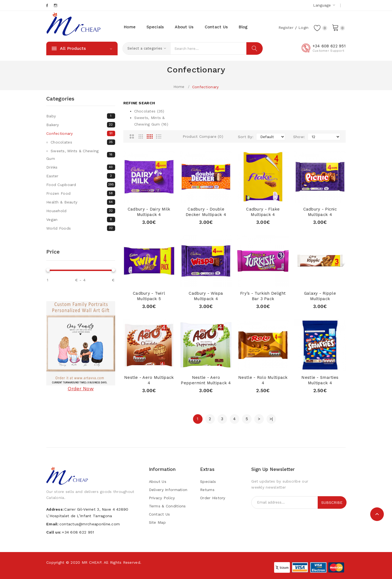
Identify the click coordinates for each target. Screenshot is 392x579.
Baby (81, 116)
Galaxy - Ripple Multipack (320, 296)
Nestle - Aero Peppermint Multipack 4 (206, 380)
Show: (299, 137)
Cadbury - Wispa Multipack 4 (206, 296)
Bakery (81, 125)
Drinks (81, 167)
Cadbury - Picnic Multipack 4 (320, 212)
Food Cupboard (81, 185)
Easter (81, 176)
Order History (213, 498)
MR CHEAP (91, 562)
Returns (207, 490)
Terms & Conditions (167, 506)
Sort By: (246, 137)
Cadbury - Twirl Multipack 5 (149, 296)
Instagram (56, 5)
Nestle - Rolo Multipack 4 (263, 380)
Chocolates (83, 142)
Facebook (48, 5)
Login (303, 28)
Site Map (157, 522)
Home (179, 87)
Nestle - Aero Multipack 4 (149, 380)
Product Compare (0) (203, 136)
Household (81, 211)
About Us (158, 482)
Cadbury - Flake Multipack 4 (263, 212)
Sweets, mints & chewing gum (81, 155)
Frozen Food (81, 193)
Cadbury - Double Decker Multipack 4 (206, 212)
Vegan (81, 220)
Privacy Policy (162, 498)
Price (53, 252)
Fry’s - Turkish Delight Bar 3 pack (263, 296)
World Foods (81, 228)
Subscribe (332, 502)
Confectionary (206, 87)
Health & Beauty (81, 202)
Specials (208, 482)
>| (271, 419)
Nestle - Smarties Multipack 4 (320, 380)
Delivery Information (168, 490)
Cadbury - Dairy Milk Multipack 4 (149, 212)
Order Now (81, 388)
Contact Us (160, 514)
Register (285, 28)
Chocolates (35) (149, 111)
